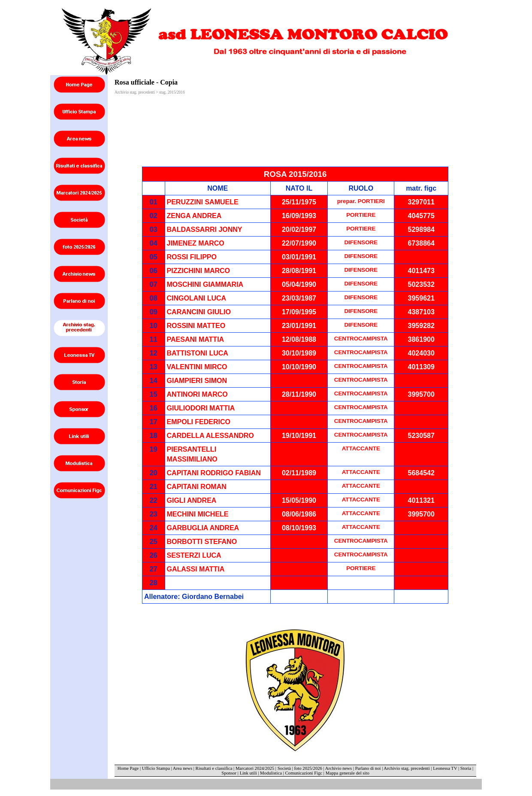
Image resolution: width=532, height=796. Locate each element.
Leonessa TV (445, 768)
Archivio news (339, 768)
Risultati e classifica (214, 768)
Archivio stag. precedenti (407, 768)
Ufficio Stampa (156, 768)
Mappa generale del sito (348, 773)
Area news (183, 768)
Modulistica (271, 773)
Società (284, 768)
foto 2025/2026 (308, 768)
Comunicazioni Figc (304, 773)
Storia (466, 768)
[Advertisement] (215, 110)
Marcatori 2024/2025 (255, 768)
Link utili (248, 773)
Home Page (128, 768)
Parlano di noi (368, 768)
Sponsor (229, 773)
